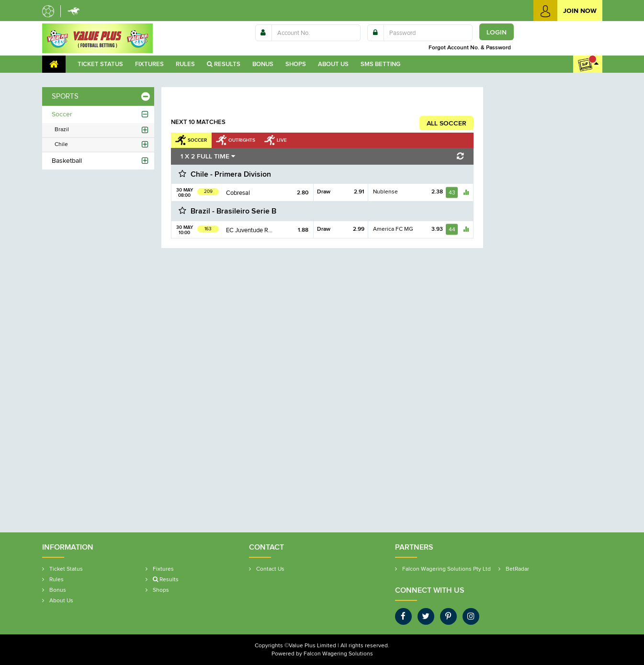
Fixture (149, 64)
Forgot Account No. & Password (471, 47)
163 (208, 229)
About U (333, 64)
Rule (185, 64)
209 (208, 191)
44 (452, 229)
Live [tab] (282, 140)
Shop (296, 64)
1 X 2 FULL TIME (208, 156)
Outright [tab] (242, 140)
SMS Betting (380, 64)
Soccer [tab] (197, 140)
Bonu (263, 64)
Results (224, 64)
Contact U (270, 569)
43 (452, 192)
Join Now (565, 11)
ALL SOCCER (446, 123)
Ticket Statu (100, 64)
